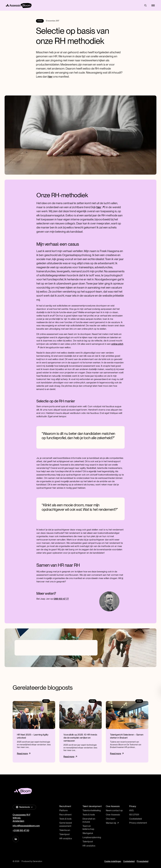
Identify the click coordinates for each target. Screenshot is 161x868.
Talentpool (64, 834)
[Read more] (34, 732)
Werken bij (111, 823)
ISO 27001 (134, 815)
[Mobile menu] (153, 5)
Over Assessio (113, 815)
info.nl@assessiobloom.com (26, 826)
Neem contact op (114, 810)
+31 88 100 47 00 (21, 830)
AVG (131, 810)
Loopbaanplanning (92, 837)
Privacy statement (138, 823)
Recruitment (65, 815)
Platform (63, 810)
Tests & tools (65, 819)
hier (50, 77)
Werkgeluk (88, 833)
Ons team (111, 819)
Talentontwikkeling (92, 810)
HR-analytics (66, 839)
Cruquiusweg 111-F (22, 815)
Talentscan (65, 830)
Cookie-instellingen (113, 861)
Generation (37, 861)
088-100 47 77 (61, 599)
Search (146, 5)
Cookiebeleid (136, 819)
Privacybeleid (142, 861)
